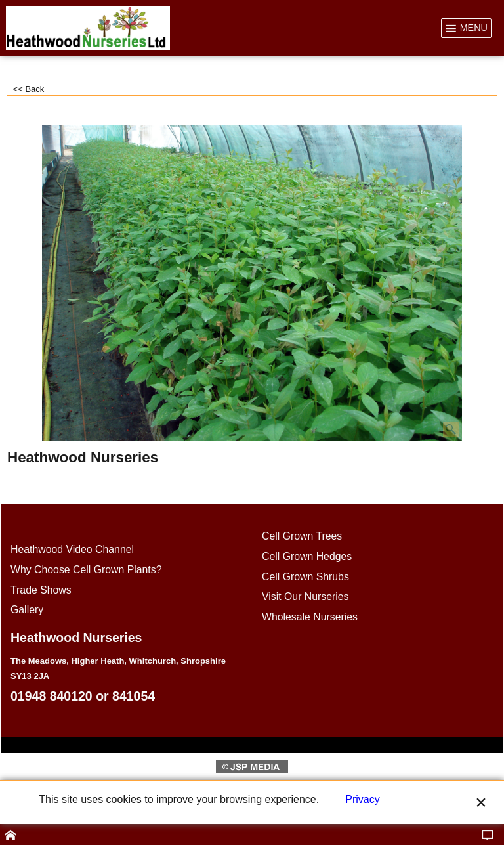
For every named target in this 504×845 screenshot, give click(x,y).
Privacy (362, 799)
